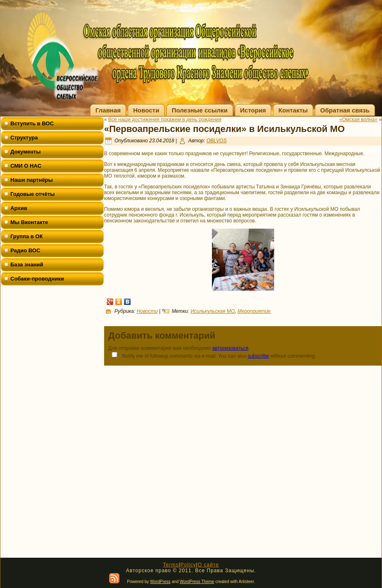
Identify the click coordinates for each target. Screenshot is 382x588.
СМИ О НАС (26, 166)
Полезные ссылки (200, 110)
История (253, 110)
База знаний (27, 265)
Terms (171, 565)
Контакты (293, 110)
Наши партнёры (32, 180)
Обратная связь (345, 110)
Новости (146, 110)
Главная (108, 110)
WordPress (160, 582)
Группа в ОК (27, 236)
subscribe (258, 356)
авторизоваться (230, 348)
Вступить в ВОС (32, 123)
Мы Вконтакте (29, 222)
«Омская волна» (358, 120)
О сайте (208, 565)
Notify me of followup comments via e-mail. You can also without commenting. (212, 355)
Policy (188, 565)
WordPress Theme (197, 582)
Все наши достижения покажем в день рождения (165, 120)
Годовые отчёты (33, 194)
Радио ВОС (25, 250)
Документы (26, 152)
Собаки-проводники (37, 279)
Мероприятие (254, 311)
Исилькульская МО (212, 311)
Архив (19, 208)
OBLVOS (217, 141)
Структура (24, 138)
